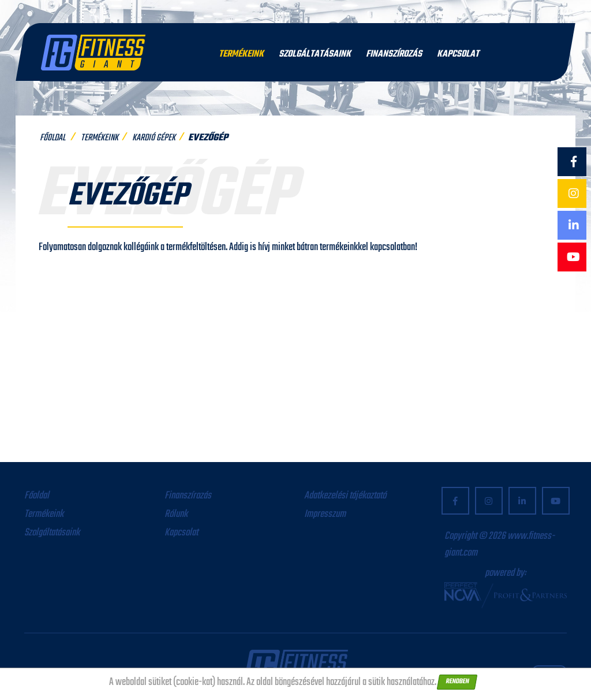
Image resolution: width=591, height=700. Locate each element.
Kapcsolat (458, 54)
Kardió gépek (154, 138)
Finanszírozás (394, 54)
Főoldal (53, 138)
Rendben (457, 682)
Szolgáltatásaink (315, 54)
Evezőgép (208, 138)
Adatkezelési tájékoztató (345, 496)
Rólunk (176, 514)
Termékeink (241, 54)
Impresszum (325, 514)
